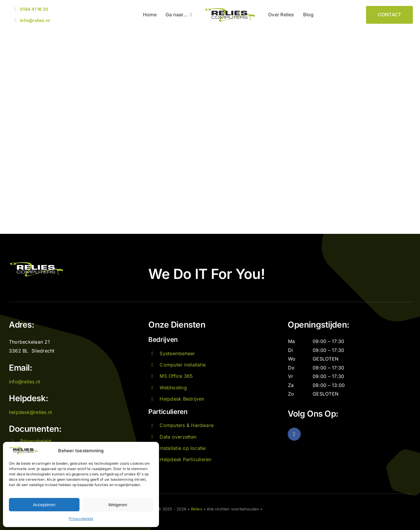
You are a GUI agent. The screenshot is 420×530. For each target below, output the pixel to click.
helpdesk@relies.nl (30, 412)
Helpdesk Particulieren (185, 459)
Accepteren (44, 505)
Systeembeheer (177, 353)
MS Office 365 (176, 376)
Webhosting (173, 388)
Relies (197, 509)
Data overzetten (178, 437)
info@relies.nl (35, 20)
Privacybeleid (81, 519)
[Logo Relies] (230, 9)
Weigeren (118, 505)
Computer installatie (183, 365)
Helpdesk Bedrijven (182, 399)
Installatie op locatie (183, 448)
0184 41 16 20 (34, 9)
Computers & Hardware (187, 425)
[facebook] (294, 434)
